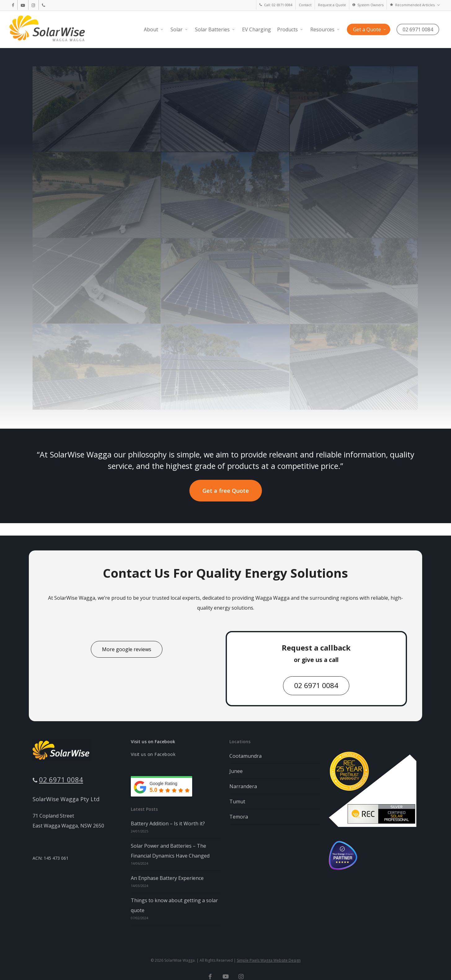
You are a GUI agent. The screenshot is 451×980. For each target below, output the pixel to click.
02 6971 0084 (61, 779)
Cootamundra (245, 756)
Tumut (237, 801)
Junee (236, 771)
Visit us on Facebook (153, 742)
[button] (226, 491)
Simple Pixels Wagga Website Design (269, 960)
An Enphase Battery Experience (167, 878)
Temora (239, 817)
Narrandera (243, 786)
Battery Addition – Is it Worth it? (168, 823)
